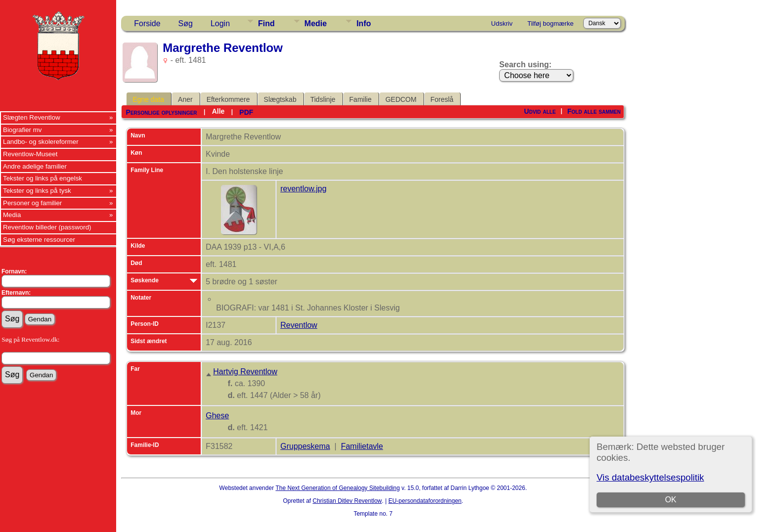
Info (364, 23)
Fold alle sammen (594, 111)
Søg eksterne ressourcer (39, 240)
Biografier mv (22, 130)
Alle (218, 111)
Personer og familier (32, 203)
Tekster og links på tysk (37, 191)
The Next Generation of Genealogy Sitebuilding (338, 488)
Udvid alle (540, 111)
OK (670, 500)
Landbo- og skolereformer (41, 142)
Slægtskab (280, 99)
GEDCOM (401, 99)
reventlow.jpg (303, 189)
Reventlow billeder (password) (47, 227)
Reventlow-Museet (30, 154)
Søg (186, 23)
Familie (361, 99)
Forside (147, 23)
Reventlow (299, 325)
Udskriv (502, 23)
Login (220, 23)
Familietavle (362, 446)
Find (266, 23)
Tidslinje (323, 99)
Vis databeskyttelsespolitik (650, 477)
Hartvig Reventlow (245, 372)
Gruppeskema (305, 446)
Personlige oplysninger (162, 112)
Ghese (217, 416)
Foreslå (442, 99)
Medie (316, 23)
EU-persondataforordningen (425, 501)
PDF (246, 112)
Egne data (148, 99)
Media (12, 215)
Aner (185, 99)
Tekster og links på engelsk (43, 178)
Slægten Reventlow (32, 117)
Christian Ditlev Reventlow (347, 501)
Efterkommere (228, 99)
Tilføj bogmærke (550, 23)
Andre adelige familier (35, 166)
